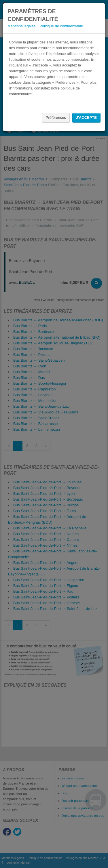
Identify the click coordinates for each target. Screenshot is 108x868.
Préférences (56, 118)
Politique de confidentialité (61, 26)
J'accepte (86, 118)
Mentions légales (22, 26)
